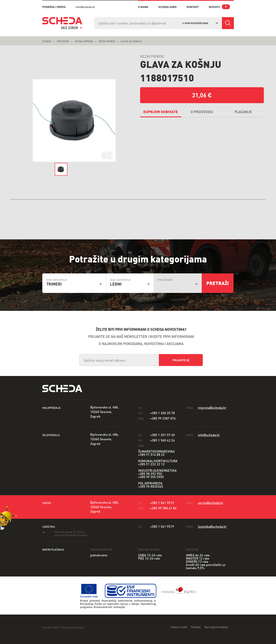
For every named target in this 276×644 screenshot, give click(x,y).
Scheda (47, 41)
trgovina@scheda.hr (212, 408)
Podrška (196, 627)
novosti (214, 7)
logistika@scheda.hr (212, 526)
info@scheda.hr (85, 7)
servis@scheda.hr (211, 503)
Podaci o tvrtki (179, 627)
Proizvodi (63, 41)
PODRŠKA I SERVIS (54, 7)
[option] (74, 121)
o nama (143, 7)
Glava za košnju (131, 41)
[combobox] (200, 23)
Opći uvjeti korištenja (216, 627)
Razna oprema (84, 41)
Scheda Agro (167, 7)
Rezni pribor (107, 41)
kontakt (193, 7)
